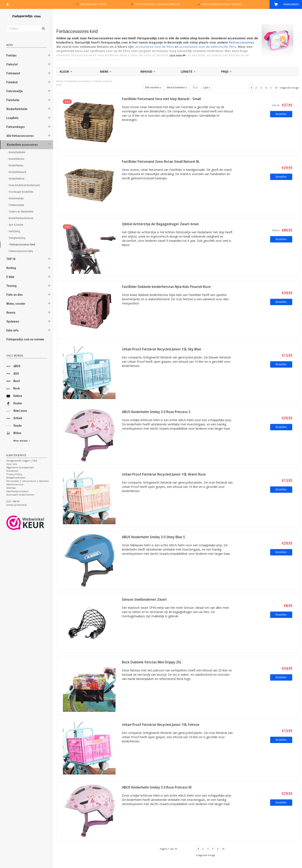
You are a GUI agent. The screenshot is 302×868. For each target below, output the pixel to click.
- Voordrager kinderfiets (21, 192)
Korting (11, 268)
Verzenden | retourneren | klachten (28, 481)
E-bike (10, 277)
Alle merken (153, 87)
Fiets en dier (15, 295)
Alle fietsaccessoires (20, 136)
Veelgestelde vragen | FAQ (22, 461)
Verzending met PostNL (93, 4)
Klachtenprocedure (18, 491)
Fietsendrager (16, 127)
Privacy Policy (14, 474)
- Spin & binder (16, 225)
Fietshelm (13, 100)
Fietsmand (13, 73)
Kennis (11, 313)
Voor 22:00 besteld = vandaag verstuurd (157, 4)
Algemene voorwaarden (20, 467)
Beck (13, 389)
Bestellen (281, 114)
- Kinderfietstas (16, 165)
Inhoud (147, 72)
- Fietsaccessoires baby (20, 251)
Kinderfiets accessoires (22, 145)
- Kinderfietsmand (17, 172)
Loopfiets (12, 118)
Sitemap (11, 488)
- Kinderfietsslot (16, 159)
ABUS (13, 366)
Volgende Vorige (289, 88)
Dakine (14, 396)
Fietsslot (12, 64)
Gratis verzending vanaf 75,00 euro (222, 4)
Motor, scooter (16, 304)
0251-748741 (13, 501)
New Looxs (17, 411)
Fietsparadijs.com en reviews (25, 339)
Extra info (12, 330)
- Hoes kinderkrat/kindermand (24, 185)
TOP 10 (11, 259)
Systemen (13, 321)
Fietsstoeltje (15, 91)
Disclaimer (12, 471)
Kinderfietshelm (17, 109)
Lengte (188, 72)
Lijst (207, 87)
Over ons (12, 464)
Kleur (66, 72)
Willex (14, 433)
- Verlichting (14, 231)
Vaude (14, 426)
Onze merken (15, 356)
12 (195, 87)
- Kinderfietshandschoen (21, 218)
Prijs (226, 72)
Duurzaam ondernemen (20, 495)
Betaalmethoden (16, 478)
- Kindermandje (16, 198)
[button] (49, 56)
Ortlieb (14, 418)
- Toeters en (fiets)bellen (21, 212)
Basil (13, 381)
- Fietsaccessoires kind (22, 244)
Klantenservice (15, 484)
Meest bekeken (177, 87)
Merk (105, 72)
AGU (13, 374)
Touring (11, 286)
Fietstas (11, 55)
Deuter (14, 404)
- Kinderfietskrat (16, 179)
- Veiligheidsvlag (17, 238)
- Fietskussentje (16, 205)
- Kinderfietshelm (17, 152)
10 (276, 88)
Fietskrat (12, 82)
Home (60, 81)
